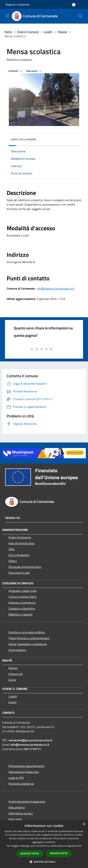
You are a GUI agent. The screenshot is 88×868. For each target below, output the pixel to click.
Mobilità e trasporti (20, 614)
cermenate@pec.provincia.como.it (30, 740)
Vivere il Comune (28, 32)
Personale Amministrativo (25, 567)
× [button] (84, 824)
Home (8, 32)
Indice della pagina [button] (23, 139)
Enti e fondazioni (19, 555)
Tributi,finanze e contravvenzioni (29, 638)
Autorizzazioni (17, 650)
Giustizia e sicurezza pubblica (27, 632)
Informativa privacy (21, 813)
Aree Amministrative (22, 543)
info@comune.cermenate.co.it (56, 288)
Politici (13, 561)
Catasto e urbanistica (22, 608)
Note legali (15, 819)
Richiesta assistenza (21, 784)
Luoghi (48, 32)
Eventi (13, 702)
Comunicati (16, 674)
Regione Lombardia (17, 4)
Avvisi (12, 680)
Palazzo (62, 32)
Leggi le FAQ (16, 778)
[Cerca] (80, 16)
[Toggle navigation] (7, 16)
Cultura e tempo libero (22, 597)
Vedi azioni (34, 71)
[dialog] (44, 844)
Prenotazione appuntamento (26, 766)
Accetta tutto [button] (30, 854)
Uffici (12, 549)
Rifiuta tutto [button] (59, 853)
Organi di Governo (20, 537)
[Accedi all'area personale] (74, 5)
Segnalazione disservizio (24, 772)
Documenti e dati (19, 573)
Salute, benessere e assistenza (28, 644)
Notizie (13, 668)
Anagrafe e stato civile (22, 591)
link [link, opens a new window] (79, 846)
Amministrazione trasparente (27, 801)
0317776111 (33, 749)
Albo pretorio (17, 807)
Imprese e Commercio (22, 603)
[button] (44, 862)
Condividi (15, 71)
